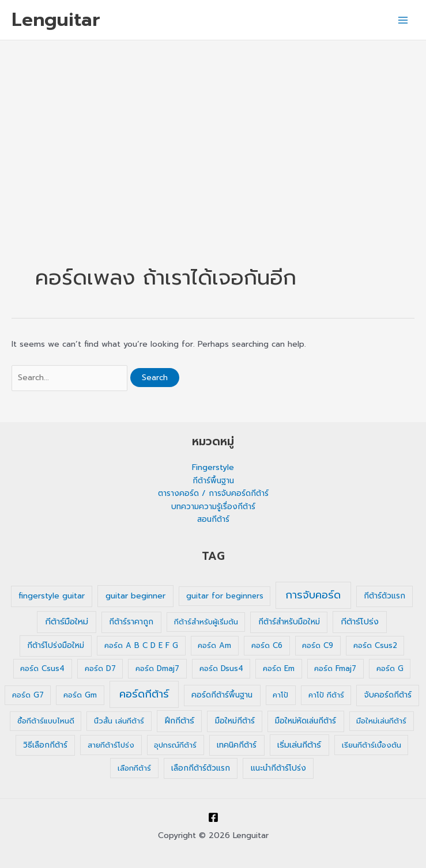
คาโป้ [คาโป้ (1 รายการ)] (280, 695)
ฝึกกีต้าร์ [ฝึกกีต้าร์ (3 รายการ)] (180, 721)
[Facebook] (213, 817)
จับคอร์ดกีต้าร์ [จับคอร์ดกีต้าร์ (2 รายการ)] (388, 695)
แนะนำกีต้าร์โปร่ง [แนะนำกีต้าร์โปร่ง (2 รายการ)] (278, 768)
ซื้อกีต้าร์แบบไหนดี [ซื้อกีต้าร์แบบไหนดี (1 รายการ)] (46, 721)
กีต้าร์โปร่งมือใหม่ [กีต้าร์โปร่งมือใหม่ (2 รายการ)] (56, 645)
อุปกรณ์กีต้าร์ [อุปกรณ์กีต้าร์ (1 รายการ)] (175, 745)
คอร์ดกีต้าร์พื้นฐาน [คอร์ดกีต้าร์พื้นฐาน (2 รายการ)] (222, 695)
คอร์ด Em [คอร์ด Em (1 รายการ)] (279, 668)
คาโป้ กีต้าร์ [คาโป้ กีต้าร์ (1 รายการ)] (326, 695)
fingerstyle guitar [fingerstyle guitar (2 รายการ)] (52, 596)
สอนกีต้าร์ (213, 519)
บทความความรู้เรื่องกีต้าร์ (213, 507)
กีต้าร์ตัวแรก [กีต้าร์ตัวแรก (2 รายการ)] (384, 596)
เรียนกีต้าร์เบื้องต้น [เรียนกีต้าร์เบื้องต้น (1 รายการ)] (372, 745)
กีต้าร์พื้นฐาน (213, 481)
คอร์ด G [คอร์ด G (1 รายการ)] (390, 668)
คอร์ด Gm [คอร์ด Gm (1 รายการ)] (80, 695)
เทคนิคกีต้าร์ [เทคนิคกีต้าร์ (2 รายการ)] (237, 745)
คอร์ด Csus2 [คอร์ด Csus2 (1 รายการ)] (375, 645)
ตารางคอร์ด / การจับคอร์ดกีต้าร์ (213, 493)
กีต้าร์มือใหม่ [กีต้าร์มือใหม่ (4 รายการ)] (67, 621)
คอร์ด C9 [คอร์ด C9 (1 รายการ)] (318, 645)
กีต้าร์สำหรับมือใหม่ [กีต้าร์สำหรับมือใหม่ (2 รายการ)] (289, 622)
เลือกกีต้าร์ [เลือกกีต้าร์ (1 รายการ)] (134, 768)
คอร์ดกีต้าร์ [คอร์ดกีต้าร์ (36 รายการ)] (144, 694)
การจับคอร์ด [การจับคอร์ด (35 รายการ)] (313, 595)
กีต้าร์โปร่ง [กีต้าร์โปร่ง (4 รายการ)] (360, 621)
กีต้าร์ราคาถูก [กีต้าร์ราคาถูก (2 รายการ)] (131, 622)
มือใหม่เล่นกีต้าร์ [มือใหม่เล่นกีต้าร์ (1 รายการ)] (381, 721)
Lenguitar (56, 20)
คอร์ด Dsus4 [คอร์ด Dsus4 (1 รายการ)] (221, 668)
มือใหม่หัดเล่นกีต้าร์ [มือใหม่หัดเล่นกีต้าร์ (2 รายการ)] (306, 721)
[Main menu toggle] (403, 20)
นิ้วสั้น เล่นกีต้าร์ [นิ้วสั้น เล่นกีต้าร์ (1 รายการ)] (119, 721)
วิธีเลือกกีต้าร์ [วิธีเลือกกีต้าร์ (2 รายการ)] (45, 745)
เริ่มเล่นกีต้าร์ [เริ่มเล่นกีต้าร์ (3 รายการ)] (299, 745)
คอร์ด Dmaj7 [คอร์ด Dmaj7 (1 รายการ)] (157, 668)
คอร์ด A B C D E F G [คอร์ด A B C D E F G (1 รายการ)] (141, 645)
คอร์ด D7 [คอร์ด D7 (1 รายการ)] (100, 668)
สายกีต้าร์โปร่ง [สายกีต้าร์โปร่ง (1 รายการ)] (111, 745)
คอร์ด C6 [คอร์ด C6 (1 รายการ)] (267, 645)
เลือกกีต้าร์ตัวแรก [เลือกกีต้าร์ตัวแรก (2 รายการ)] (201, 768)
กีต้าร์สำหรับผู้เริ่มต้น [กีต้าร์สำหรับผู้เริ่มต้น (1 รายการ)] (206, 622)
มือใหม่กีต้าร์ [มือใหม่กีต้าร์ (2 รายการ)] (235, 721)
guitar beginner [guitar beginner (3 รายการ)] (135, 596)
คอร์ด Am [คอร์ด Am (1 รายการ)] (214, 645)
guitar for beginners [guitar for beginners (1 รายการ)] (225, 596)
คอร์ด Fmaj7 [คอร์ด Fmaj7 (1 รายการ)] (335, 668)
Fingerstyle (213, 467)
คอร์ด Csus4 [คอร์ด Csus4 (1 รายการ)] (42, 668)
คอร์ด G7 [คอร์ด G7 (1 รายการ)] (28, 695)
